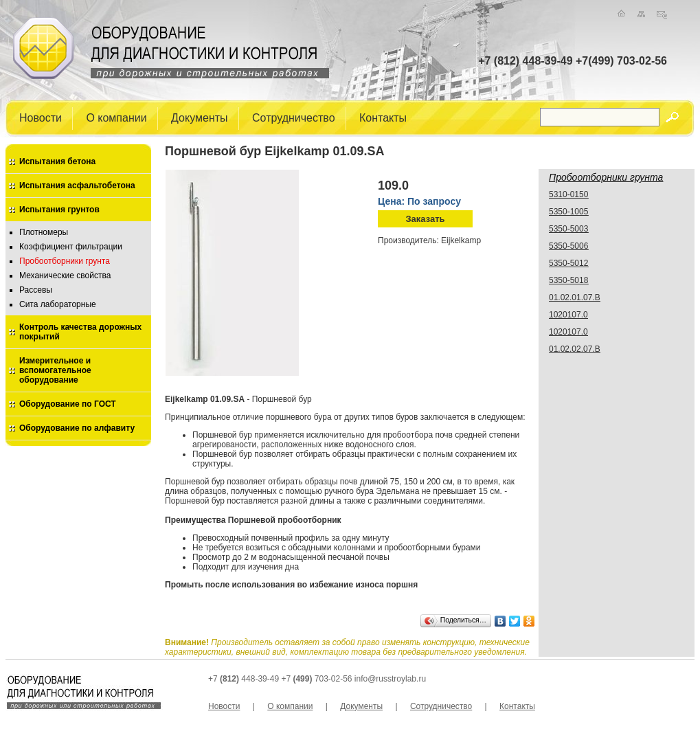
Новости (41, 117)
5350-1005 (568, 212)
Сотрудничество (294, 117)
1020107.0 (568, 315)
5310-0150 (568, 194)
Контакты (383, 117)
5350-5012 (568, 263)
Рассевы (36, 290)
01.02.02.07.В (575, 349)
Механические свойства (65, 276)
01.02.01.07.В (575, 297)
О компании (116, 117)
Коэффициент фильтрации (71, 247)
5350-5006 (568, 246)
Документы (199, 117)
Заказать (425, 219)
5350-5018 (568, 280)
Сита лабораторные (58, 304)
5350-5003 (568, 229)
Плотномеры (44, 232)
